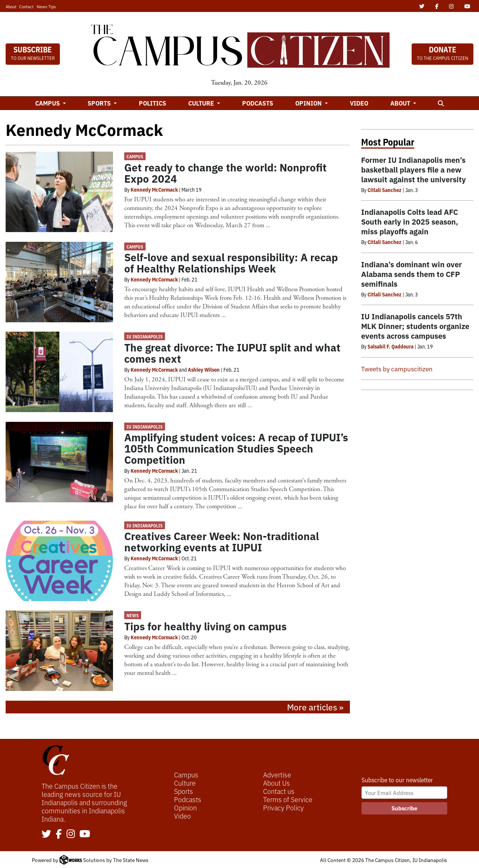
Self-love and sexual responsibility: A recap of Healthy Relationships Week (231, 262)
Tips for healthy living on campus (205, 626)
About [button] (401, 103)
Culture (185, 783)
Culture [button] (202, 103)
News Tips (46, 6)
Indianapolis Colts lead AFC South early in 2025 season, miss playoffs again (410, 221)
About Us (277, 783)
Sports (184, 791)
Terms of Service (288, 799)
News (133, 615)
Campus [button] (48, 103)
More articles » (315, 707)
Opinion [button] (309, 103)
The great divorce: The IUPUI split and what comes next (232, 353)
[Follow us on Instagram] (71, 834)
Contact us (279, 791)
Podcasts (258, 103)
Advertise (277, 774)
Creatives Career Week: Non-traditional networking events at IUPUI (222, 541)
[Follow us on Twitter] (46, 834)
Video (359, 103)
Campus (135, 156)
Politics (152, 103)
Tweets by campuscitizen (397, 368)
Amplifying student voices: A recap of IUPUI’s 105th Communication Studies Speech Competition (236, 448)
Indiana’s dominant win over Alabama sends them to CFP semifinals (411, 274)
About (11, 6)
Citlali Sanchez (385, 190)
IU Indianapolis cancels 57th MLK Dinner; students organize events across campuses (415, 326)
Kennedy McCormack (154, 189)
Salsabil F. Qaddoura (390, 346)
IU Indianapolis (145, 336)
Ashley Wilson (204, 369)
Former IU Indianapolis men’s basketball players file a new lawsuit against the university (414, 169)
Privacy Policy (283, 807)
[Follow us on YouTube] (85, 834)
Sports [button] (100, 103)
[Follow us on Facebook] (59, 834)
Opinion (185, 807)
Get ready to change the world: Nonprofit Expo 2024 (225, 173)
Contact (26, 6)
